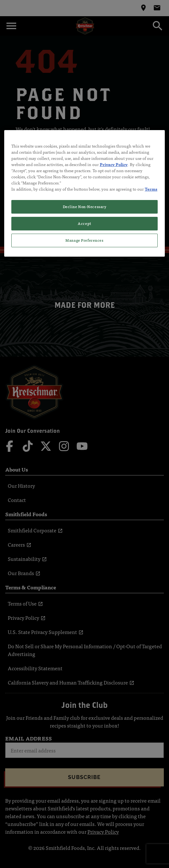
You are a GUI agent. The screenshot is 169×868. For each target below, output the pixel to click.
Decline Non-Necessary (85, 206)
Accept (84, 223)
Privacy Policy (114, 164)
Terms (151, 189)
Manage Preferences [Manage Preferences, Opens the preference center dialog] (84, 240)
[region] (84, 193)
